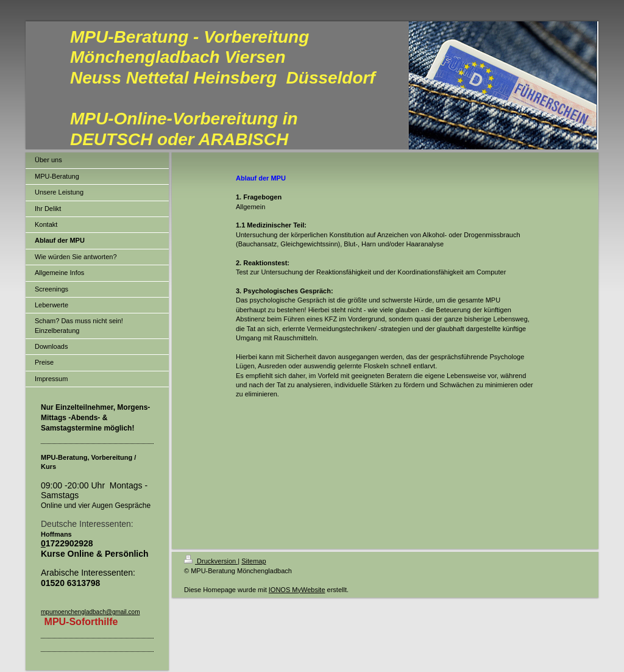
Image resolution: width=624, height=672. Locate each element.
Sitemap (253, 561)
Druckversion (211, 561)
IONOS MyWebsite (297, 590)
